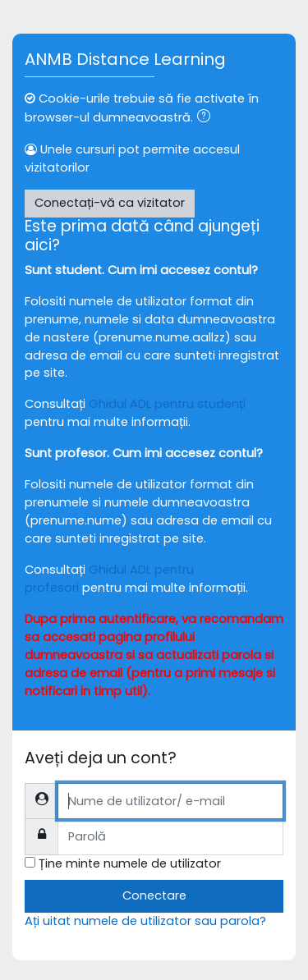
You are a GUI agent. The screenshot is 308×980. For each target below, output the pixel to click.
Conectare (154, 895)
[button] (207, 118)
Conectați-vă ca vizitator (110, 203)
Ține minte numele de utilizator (130, 863)
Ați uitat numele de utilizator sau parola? (145, 921)
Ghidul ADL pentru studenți (167, 404)
